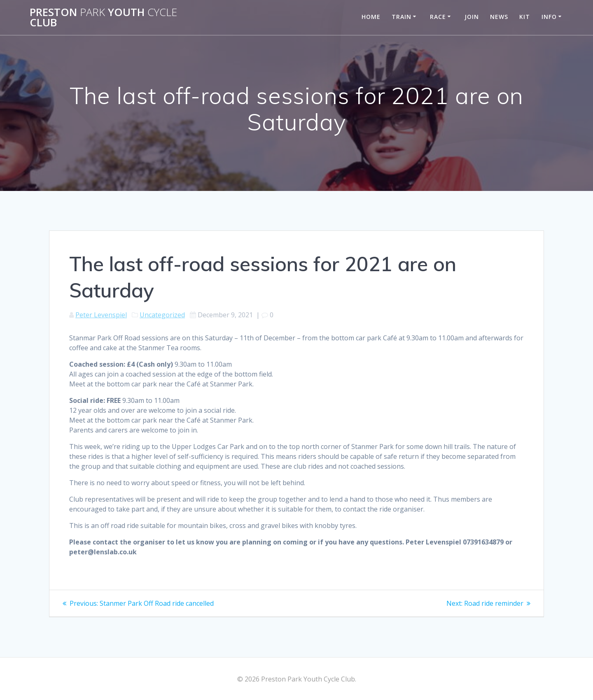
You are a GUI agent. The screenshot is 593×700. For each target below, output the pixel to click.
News (499, 17)
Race (438, 17)
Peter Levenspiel (101, 315)
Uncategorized (162, 315)
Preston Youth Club (103, 17)
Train (402, 17)
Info (549, 17)
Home (371, 17)
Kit (525, 17)
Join (472, 17)
